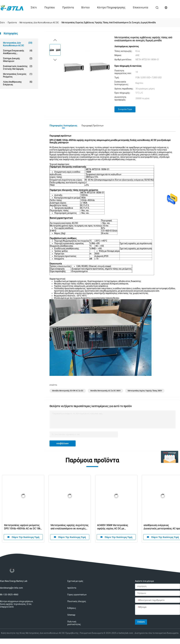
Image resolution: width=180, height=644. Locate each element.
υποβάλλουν (63, 443)
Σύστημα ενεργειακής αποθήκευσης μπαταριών (18, 52)
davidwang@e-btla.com (11, 588)
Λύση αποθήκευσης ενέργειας (18, 83)
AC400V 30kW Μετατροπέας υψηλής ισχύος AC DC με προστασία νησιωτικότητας (113, 527)
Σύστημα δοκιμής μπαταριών (18, 60)
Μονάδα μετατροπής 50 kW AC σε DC (68, 391)
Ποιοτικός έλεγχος (77, 601)
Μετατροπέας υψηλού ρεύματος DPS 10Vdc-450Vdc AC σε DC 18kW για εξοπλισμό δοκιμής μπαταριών (23, 527)
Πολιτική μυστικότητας (74, 623)
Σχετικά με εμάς (75, 581)
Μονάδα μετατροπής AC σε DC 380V (105, 391)
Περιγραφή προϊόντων (92, 126)
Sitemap (71, 615)
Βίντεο (85, 7)
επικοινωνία (140, 7)
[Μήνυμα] (157, 610)
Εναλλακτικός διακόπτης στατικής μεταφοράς (18, 68)
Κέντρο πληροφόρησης (111, 7)
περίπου (50, 7)
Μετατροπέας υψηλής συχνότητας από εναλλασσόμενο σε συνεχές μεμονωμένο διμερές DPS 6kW (70, 527)
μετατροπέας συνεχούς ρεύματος (18, 75)
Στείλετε (141, 622)
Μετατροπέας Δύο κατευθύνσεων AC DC (18, 44)
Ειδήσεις (72, 608)
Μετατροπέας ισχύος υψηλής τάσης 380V (145, 391)
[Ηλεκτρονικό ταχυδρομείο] (157, 600)
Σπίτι (34, 7)
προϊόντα (68, 7)
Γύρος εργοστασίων (77, 595)
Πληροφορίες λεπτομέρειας (63, 126)
